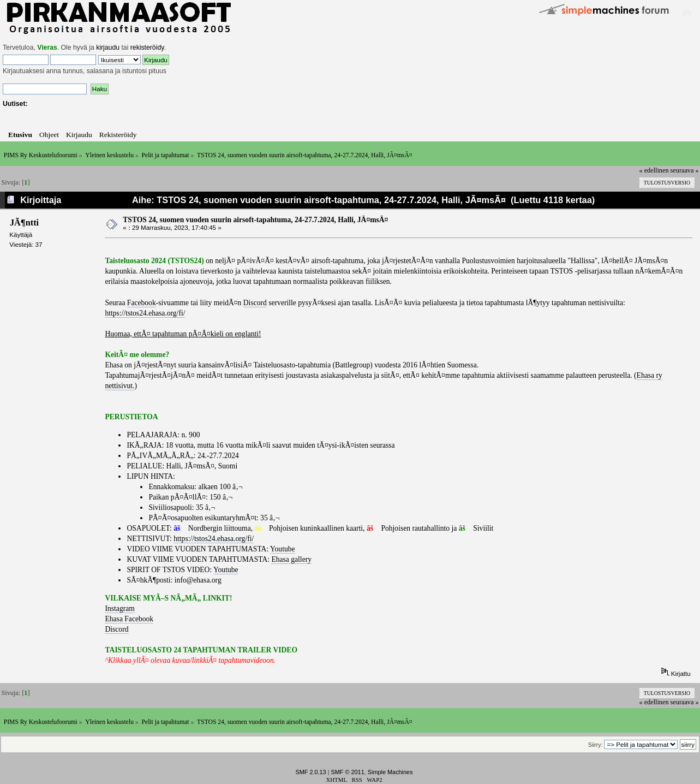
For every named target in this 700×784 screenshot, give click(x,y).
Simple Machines (390, 772)
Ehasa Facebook (129, 619)
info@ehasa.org (198, 580)
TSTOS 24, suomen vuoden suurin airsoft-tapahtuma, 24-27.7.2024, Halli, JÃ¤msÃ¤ (255, 220)
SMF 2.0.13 (310, 772)
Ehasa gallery (291, 559)
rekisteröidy (147, 47)
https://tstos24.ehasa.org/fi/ (145, 313)
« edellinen (654, 170)
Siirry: (596, 745)
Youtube (282, 549)
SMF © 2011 (348, 772)
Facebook (142, 303)
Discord (255, 303)
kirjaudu (108, 47)
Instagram (119, 608)
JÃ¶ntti (24, 222)
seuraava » (685, 170)
